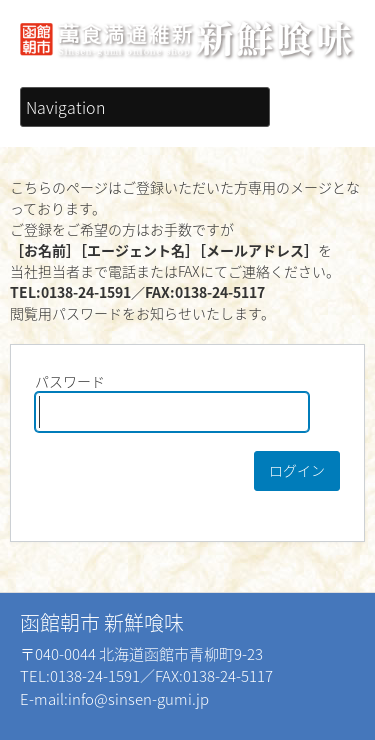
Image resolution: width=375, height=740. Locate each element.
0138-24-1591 (95, 676)
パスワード (172, 401)
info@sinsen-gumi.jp (138, 699)
